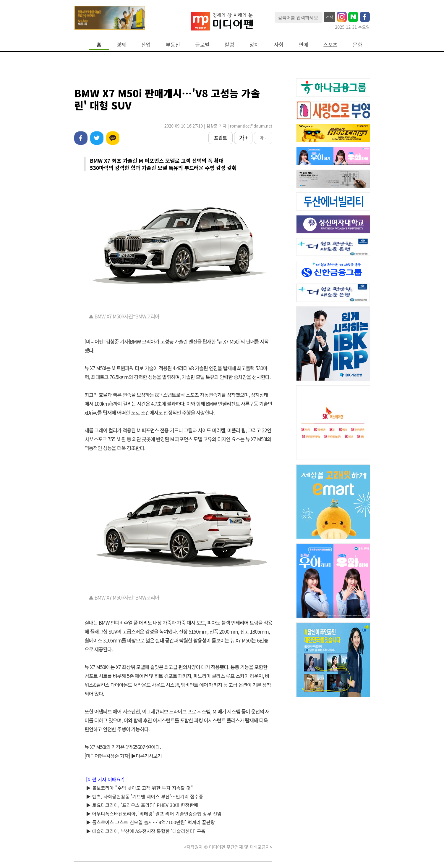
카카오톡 (113, 138)
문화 (357, 45)
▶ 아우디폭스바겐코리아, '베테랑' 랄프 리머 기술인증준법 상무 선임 (154, 814)
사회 (279, 45)
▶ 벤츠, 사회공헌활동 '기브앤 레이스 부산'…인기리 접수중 (145, 796)
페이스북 (81, 138)
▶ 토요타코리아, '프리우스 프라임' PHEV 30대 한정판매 (142, 805)
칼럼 (229, 45)
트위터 (97, 138)
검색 (330, 17)
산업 (146, 45)
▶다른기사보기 (146, 756)
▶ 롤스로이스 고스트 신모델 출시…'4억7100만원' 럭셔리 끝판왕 (150, 822)
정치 (254, 45)
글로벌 (202, 45)
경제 (121, 45)
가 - (263, 138)
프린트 (221, 138)
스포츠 (331, 45)
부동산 (173, 45)
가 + (243, 138)
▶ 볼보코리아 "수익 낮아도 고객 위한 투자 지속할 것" (139, 788)
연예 (303, 45)
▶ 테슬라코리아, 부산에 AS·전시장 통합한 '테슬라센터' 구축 (146, 831)
